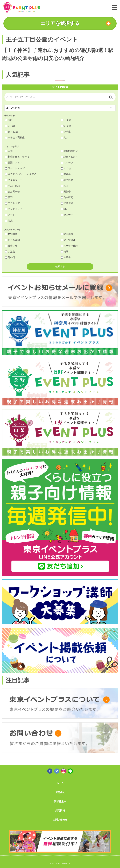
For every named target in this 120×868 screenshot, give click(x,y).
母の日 (10, 257)
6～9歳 (66, 126)
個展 (9, 221)
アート (10, 215)
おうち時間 (12, 240)
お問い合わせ (60, 820)
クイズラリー (14, 180)
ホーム (60, 783)
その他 (66, 168)
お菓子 (66, 257)
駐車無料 (67, 234)
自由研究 (67, 197)
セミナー (67, 215)
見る (65, 186)
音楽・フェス (14, 162)
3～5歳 (10, 126)
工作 (9, 151)
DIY (64, 209)
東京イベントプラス (21, 7)
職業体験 (11, 246)
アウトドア (12, 203)
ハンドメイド (14, 209)
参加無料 (11, 234)
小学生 (66, 132)
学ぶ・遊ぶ (12, 186)
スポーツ (67, 162)
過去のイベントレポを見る (21, 174)
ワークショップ (15, 168)
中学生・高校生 (15, 137)
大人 (65, 137)
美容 (9, 197)
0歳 (8, 120)
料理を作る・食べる (17, 157)
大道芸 (10, 252)
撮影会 (66, 192)
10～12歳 (12, 132)
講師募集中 (60, 801)
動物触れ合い (69, 151)
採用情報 (60, 811)
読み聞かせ (12, 192)
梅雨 (65, 252)
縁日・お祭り (69, 157)
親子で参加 (68, 240)
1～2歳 (66, 120)
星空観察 (67, 180)
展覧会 (66, 174)
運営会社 (60, 792)
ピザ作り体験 (69, 246)
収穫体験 (67, 203)
